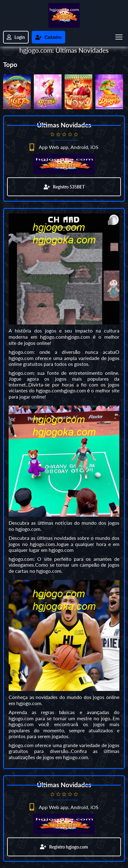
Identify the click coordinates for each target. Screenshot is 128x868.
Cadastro (48, 37)
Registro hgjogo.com (64, 847)
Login (16, 37)
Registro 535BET (64, 187)
